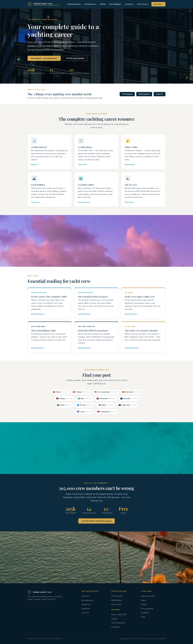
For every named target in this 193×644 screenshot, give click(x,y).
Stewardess (86, 604)
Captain (114, 619)
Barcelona (131, 392)
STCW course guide (75, 58)
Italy (84, 398)
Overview (86, 596)
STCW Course (117, 596)
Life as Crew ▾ (143, 4)
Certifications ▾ (90, 4)
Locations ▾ (129, 4)
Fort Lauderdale (106, 392)
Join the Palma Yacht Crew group (97, 521)
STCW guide (127, 94)
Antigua (64, 398)
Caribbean (145, 613)
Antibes (81, 392)
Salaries (103, 4)
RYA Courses (116, 604)
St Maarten (105, 398)
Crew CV (159, 94)
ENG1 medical (144, 94)
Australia (129, 398)
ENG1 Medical (117, 600)
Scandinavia (107, 412)
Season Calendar (148, 596)
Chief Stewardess (118, 623)
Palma (60, 392)
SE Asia (85, 405)
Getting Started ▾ (74, 4)
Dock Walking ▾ (115, 4)
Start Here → (158, 4)
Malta (105, 405)
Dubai (64, 405)
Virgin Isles (127, 405)
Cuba (84, 412)
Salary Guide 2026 (119, 615)
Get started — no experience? (44, 58)
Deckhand (86, 609)
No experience (88, 600)
